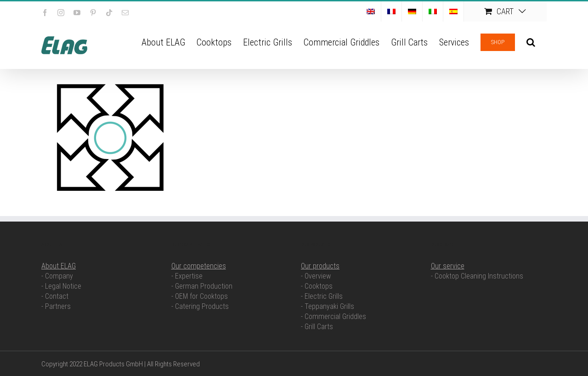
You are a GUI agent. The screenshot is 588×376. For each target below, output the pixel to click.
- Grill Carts (317, 327)
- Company (57, 276)
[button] (531, 41)
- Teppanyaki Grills (328, 306)
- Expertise (187, 276)
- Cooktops (317, 286)
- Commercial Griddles (334, 316)
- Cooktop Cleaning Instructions (477, 276)
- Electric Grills (322, 296)
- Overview (316, 276)
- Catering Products (200, 306)
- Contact (55, 296)
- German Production (202, 286)
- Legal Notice (61, 286)
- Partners (56, 306)
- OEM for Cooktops (200, 296)
